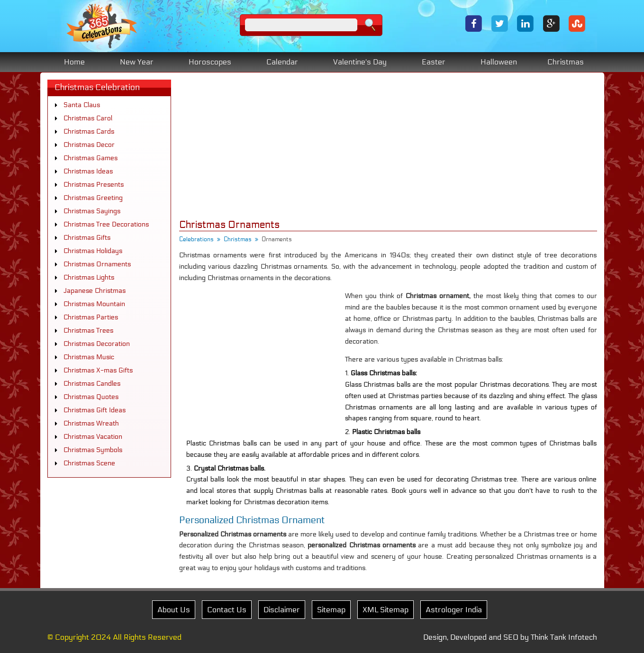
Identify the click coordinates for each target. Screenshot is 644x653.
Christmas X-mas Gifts (98, 370)
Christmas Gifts (87, 238)
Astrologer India (454, 610)
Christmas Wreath (91, 423)
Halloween (499, 62)
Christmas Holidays (93, 251)
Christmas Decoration (97, 344)
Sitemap (331, 610)
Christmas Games (91, 158)
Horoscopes (210, 62)
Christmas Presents (94, 185)
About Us (174, 610)
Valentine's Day (360, 62)
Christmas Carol (88, 118)
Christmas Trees (88, 331)
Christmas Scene (89, 463)
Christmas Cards (89, 132)
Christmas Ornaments (97, 264)
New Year (137, 62)
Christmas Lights (89, 277)
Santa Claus (82, 105)
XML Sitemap (385, 610)
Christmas (566, 62)
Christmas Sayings (92, 211)
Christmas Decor (89, 145)
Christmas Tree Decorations (106, 224)
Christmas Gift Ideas (95, 410)
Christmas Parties (91, 317)
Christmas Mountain (94, 304)
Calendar (282, 62)
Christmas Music (89, 357)
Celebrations (196, 239)
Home (74, 62)
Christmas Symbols (93, 450)
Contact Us (227, 610)
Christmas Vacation (93, 437)
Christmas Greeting (93, 198)
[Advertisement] (388, 146)
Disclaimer (282, 610)
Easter (434, 62)
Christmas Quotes (91, 397)
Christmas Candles (92, 384)
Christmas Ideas (88, 171)
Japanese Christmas (95, 291)
